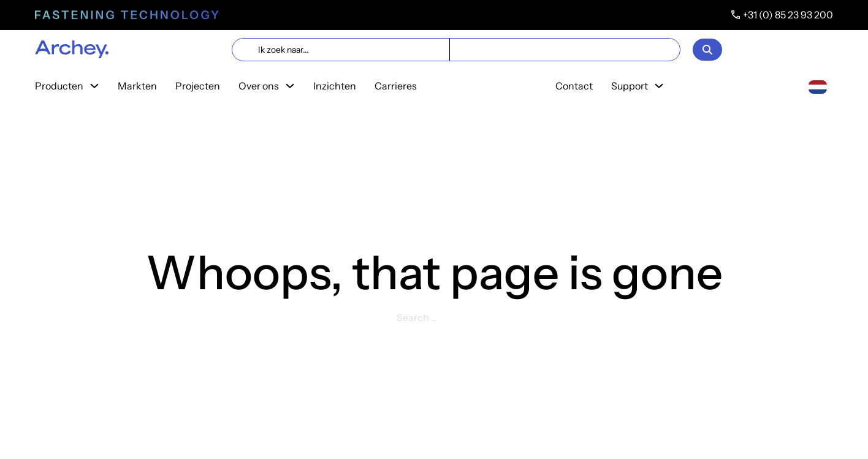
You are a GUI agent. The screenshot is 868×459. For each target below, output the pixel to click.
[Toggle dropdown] (94, 86)
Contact (574, 86)
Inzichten (335, 86)
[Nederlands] (818, 86)
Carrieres (396, 86)
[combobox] (818, 86)
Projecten (198, 86)
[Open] (707, 50)
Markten (137, 86)
